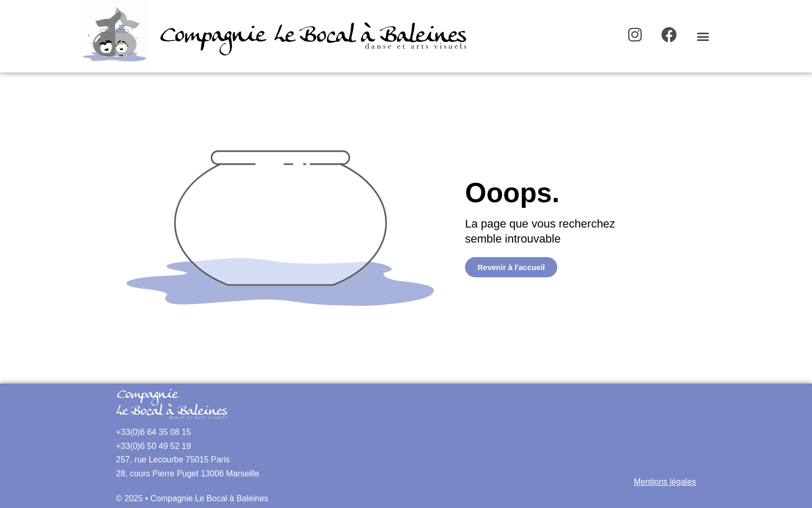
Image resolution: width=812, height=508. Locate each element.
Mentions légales (665, 482)
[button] (703, 36)
